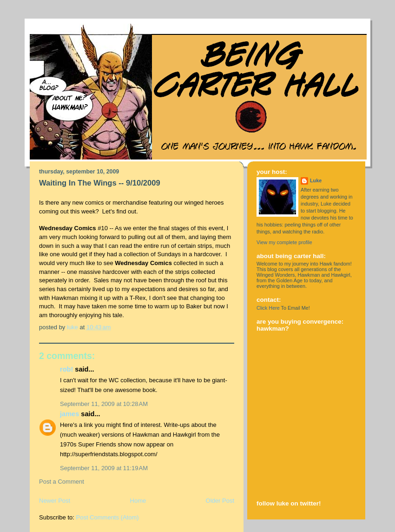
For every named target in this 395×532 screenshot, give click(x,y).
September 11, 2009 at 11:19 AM (104, 468)
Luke (316, 180)
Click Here (268, 308)
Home (138, 501)
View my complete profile (284, 242)
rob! (66, 369)
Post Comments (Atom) (108, 517)
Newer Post (55, 501)
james (69, 414)
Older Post (220, 501)
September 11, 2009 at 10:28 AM (104, 404)
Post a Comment (62, 482)
